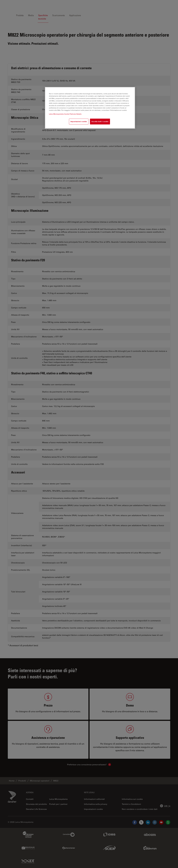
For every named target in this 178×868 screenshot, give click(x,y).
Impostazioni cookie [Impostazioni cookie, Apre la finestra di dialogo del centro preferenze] (79, 121)
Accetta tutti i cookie (100, 121)
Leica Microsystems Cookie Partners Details (65, 114)
